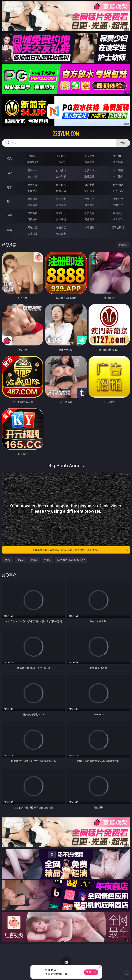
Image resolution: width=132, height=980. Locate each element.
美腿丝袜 (33, 205)
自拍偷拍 (61, 170)
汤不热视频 (118, 227)
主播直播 (89, 176)
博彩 (9, 159)
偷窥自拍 (33, 199)
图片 (9, 201)
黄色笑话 (89, 219)
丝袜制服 (61, 176)
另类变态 (118, 191)
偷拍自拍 (61, 185)
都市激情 (33, 213)
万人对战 (89, 156)
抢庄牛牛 (118, 162)
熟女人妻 (33, 176)
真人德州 (61, 156)
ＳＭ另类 (118, 176)
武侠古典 (118, 213)
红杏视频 (33, 233)
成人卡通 (89, 185)
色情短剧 (61, 233)
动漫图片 (118, 199)
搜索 (123, 143)
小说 (9, 216)
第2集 (21, 560)
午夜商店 (61, 227)
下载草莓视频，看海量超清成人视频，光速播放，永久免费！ (80, 550)
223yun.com (66, 134)
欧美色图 (89, 199)
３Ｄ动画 (118, 170)
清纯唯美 (61, 205)
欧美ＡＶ (89, 170)
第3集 (34, 560)
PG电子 (33, 156)
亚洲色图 (61, 199)
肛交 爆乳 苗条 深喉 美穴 (71, 560)
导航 (9, 230)
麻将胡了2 (33, 162)
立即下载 (91, 972)
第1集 (8, 560)
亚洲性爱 (33, 185)
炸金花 (61, 162)
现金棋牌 (89, 162)
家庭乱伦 (61, 213)
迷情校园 (33, 219)
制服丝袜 (33, 191)
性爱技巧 (118, 219)
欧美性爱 (118, 185)
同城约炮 (33, 227)
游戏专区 (118, 156)
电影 (9, 187)
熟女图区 (89, 205)
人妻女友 (89, 213)
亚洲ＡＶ (33, 170)
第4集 (47, 560)
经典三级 (61, 191)
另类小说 (61, 219)
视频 (9, 173)
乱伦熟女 (89, 191)
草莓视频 (89, 227)
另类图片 (118, 205)
